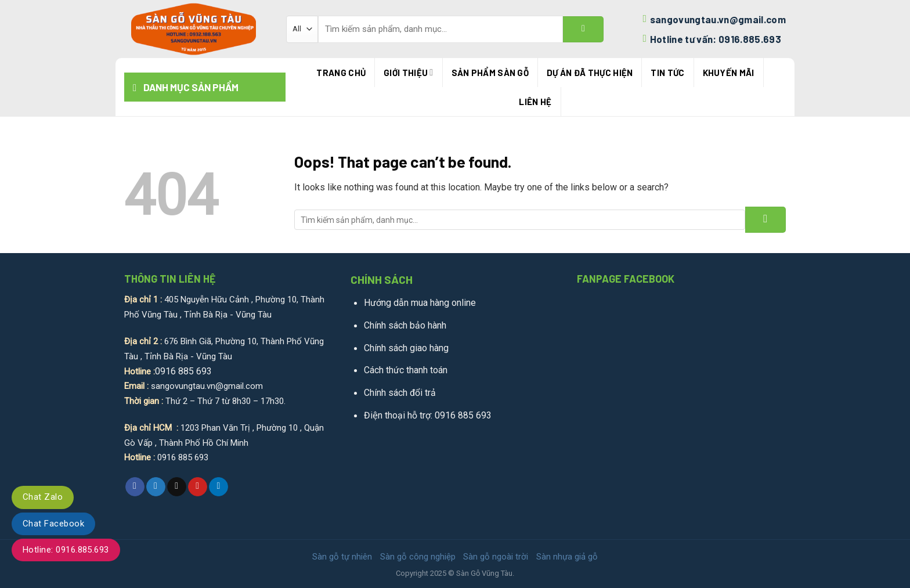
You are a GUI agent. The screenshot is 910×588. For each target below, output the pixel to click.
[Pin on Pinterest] (198, 487)
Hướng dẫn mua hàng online (420, 303)
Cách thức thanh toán (406, 370)
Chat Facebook (53, 524)
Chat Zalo (43, 497)
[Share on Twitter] (156, 487)
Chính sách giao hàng (406, 348)
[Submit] (583, 29)
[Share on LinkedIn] (219, 487)
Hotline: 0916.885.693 (66, 550)
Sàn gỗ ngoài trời (496, 557)
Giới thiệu (408, 72)
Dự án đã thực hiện (590, 73)
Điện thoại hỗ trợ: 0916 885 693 (428, 415)
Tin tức (667, 73)
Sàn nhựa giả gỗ (567, 557)
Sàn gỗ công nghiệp (418, 557)
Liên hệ (535, 102)
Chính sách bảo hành (405, 325)
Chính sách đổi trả (400, 393)
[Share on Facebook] (135, 487)
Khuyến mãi (729, 73)
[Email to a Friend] (177, 487)
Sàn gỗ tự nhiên (342, 557)
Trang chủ (341, 73)
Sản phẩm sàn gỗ (490, 73)
